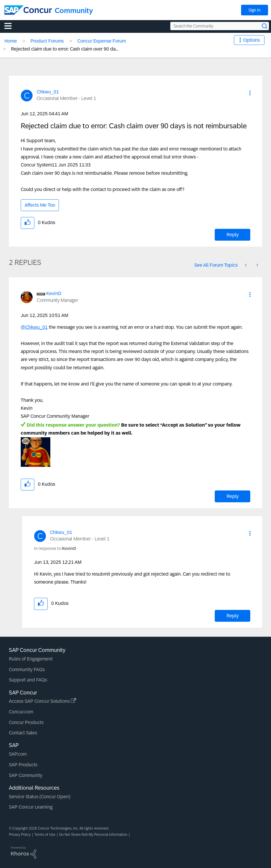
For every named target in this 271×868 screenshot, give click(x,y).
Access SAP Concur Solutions (43, 701)
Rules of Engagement (31, 659)
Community (74, 10)
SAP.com (18, 754)
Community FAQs (27, 669)
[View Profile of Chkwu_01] (48, 92)
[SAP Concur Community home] (28, 10)
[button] (250, 93)
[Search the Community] (220, 26)
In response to (55, 548)
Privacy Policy (20, 835)
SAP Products (23, 765)
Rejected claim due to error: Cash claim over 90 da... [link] (65, 49)
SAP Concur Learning (31, 807)
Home (11, 41)
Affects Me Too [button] (40, 205)
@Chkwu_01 (34, 327)
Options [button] (251, 40)
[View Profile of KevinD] (54, 293)
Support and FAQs (28, 680)
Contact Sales (23, 733)
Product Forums (47, 41)
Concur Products (26, 722)
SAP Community (26, 775)
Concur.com (21, 712)
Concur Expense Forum (102, 41)
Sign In (255, 10)
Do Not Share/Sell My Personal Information (93, 835)
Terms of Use (45, 835)
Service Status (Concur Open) (40, 797)
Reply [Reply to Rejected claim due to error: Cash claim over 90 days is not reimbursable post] (233, 235)
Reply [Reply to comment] (233, 496)
